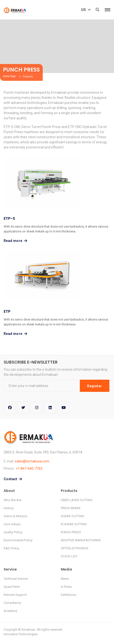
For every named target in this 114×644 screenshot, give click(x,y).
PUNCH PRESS (71, 532)
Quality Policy (13, 532)
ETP (7, 311)
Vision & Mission (16, 516)
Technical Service (16, 579)
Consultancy (12, 603)
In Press (66, 587)
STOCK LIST (69, 556)
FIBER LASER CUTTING (77, 500)
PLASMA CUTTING (74, 524)
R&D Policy (11, 548)
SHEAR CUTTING (73, 516)
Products (28, 77)
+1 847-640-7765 (29, 469)
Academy (10, 611)
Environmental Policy (18, 540)
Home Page (9, 76)
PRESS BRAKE (71, 508)
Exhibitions (68, 595)
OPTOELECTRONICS (75, 548)
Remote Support (15, 595)
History (9, 508)
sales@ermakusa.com (32, 461)
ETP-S (9, 218)
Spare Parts (12, 587)
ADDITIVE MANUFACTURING (81, 540)
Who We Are (12, 500)
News (65, 579)
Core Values (12, 524)
